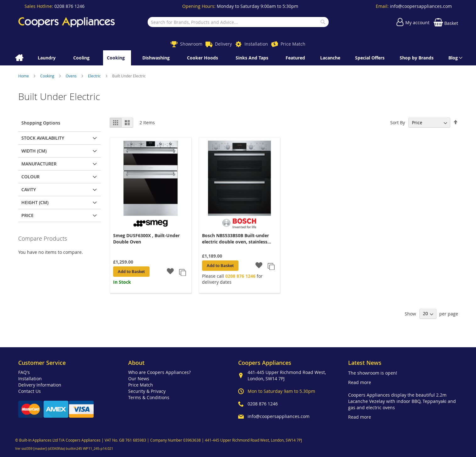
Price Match (293, 44)
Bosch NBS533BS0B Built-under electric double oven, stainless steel (235, 239)
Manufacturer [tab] (39, 164)
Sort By (398, 123)
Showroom (191, 44)
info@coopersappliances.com (421, 6)
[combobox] (238, 22)
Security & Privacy (147, 391)
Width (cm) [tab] (34, 151)
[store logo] (67, 22)
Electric (95, 76)
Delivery (223, 44)
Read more (360, 382)
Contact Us (30, 391)
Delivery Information (40, 385)
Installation (256, 44)
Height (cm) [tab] (35, 202)
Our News (139, 379)
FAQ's (24, 372)
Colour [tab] (30, 177)
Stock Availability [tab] (43, 138)
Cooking (48, 76)
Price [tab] (27, 215)
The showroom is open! (373, 373)
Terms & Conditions (149, 397)
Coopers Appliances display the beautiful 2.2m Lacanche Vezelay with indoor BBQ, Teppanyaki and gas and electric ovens (402, 401)
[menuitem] (454, 58)
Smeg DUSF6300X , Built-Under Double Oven (146, 239)
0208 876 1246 (69, 6)
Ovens (72, 76)
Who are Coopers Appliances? (159, 372)
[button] (170, 272)
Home (24, 76)
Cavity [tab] (29, 189)
